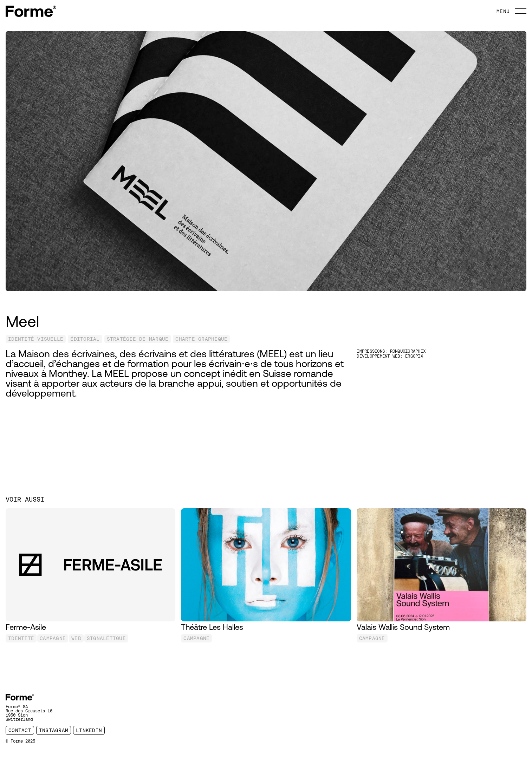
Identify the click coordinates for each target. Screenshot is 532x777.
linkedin (89, 730)
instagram (54, 730)
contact (20, 730)
